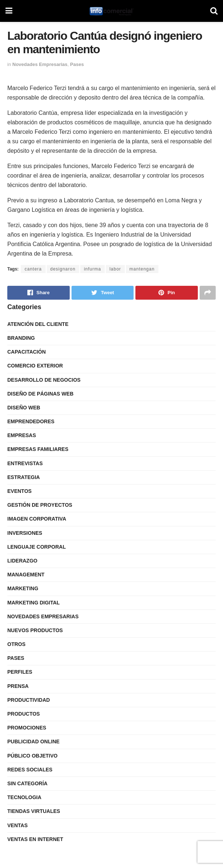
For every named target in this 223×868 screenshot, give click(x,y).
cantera (33, 269)
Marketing (23, 588)
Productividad (29, 700)
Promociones (27, 728)
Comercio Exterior (35, 366)
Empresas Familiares (38, 449)
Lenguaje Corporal (36, 547)
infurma (93, 269)
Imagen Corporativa (37, 519)
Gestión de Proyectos (40, 505)
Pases (77, 64)
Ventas (18, 825)
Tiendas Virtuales (34, 811)
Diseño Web (24, 408)
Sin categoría (27, 783)
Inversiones (25, 533)
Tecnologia (24, 797)
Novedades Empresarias (40, 64)
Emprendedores (31, 421)
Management (26, 575)
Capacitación (26, 352)
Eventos (20, 491)
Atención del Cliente (38, 324)
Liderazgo (22, 561)
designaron (63, 269)
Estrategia (24, 477)
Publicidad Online (33, 742)
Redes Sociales (30, 770)
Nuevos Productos (35, 630)
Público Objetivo (32, 756)
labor (115, 269)
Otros (16, 644)
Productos (24, 714)
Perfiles (20, 672)
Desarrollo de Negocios (44, 380)
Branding (21, 338)
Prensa (18, 686)
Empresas (22, 435)
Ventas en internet (35, 839)
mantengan (142, 269)
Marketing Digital (34, 603)
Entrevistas (25, 463)
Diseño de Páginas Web (40, 394)
